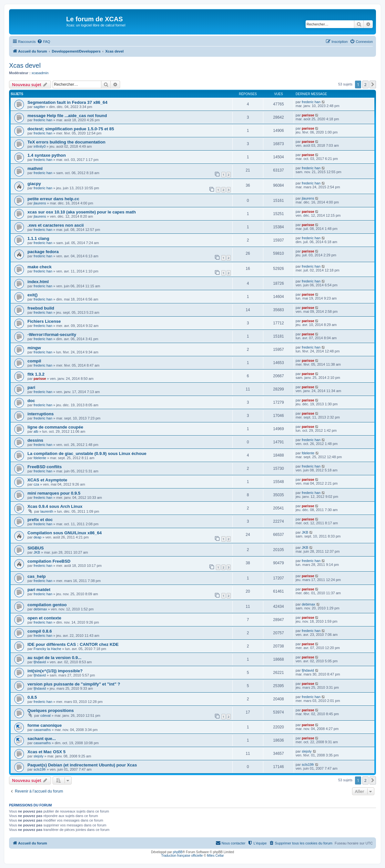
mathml (35, 168)
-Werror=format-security (52, 335)
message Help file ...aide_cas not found (67, 116)
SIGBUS (36, 548)
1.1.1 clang (38, 238)
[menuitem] (44, 42)
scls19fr (40, 769)
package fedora (43, 252)
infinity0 (40, 146)
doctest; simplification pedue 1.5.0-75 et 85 (71, 129)
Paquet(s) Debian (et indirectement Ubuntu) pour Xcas (82, 765)
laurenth (47, 511)
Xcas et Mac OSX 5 (46, 752)
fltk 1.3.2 (36, 374)
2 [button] (365, 84)
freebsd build (41, 308)
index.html (38, 282)
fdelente (40, 458)
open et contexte (44, 618)
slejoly (39, 756)
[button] (373, 84)
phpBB (178, 852)
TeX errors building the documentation (66, 142)
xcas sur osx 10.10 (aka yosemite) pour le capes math (82, 212)
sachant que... (42, 739)
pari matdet (39, 590)
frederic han (311, 102)
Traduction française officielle (182, 856)
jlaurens (40, 203)
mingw (34, 348)
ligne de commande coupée (55, 427)
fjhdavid (40, 662)
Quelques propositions (51, 710)
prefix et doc (40, 520)
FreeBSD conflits (45, 467)
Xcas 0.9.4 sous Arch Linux (55, 506)
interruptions (41, 414)
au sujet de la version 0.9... (54, 658)
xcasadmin (40, 73)
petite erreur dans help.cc (53, 199)
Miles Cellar (215, 856)
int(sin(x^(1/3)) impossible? (55, 671)
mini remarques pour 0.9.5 (54, 493)
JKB (305, 532)
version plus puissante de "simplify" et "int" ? (74, 684)
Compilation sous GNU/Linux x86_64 (65, 533)
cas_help (36, 576)
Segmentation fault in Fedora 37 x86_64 (67, 102)
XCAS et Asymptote (47, 480)
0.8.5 (32, 697)
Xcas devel (25, 65)
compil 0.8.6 (40, 631)
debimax (40, 609)
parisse (308, 115)
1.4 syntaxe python (47, 155)
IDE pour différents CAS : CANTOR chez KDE (73, 644)
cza (36, 484)
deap (37, 537)
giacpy (34, 184)
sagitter (39, 107)
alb (36, 431)
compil (34, 361)
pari (31, 387)
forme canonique (45, 725)
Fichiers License (44, 321)
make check (40, 267)
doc (31, 401)
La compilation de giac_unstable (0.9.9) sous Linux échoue (87, 454)
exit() (33, 295)
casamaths (42, 730)
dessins (35, 440)
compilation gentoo (47, 605)
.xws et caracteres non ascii (56, 225)
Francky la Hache (47, 649)
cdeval (46, 715)
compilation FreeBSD (49, 561)
